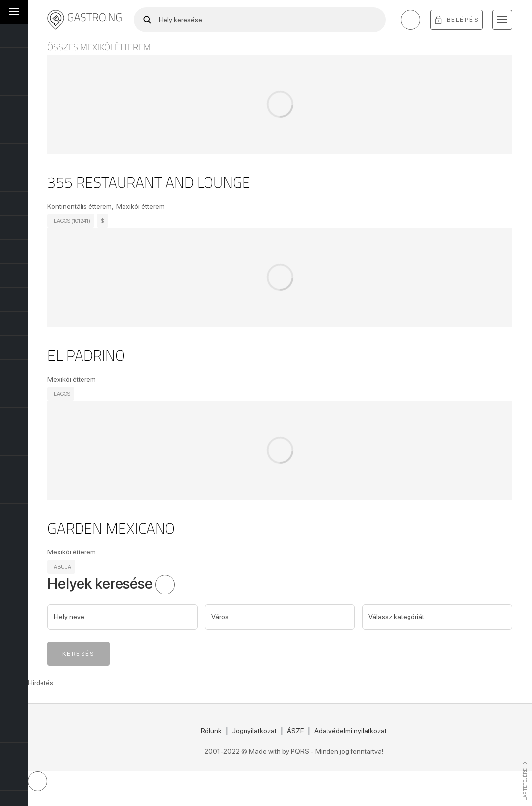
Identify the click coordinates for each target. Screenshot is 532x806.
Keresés (79, 654)
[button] (502, 20)
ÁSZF (295, 731)
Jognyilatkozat (254, 731)
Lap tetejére (525, 784)
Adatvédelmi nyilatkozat (350, 731)
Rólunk (211, 731)
